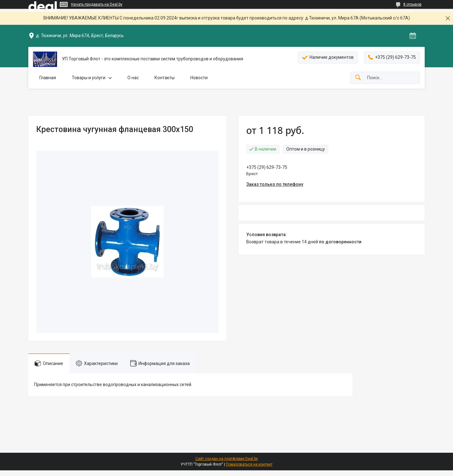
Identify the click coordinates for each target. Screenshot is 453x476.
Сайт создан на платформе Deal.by (227, 459)
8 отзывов (412, 4)
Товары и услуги (89, 78)
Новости (199, 78)
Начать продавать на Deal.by (97, 4)
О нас (133, 78)
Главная (48, 78)
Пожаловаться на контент (249, 464)
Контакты (165, 78)
